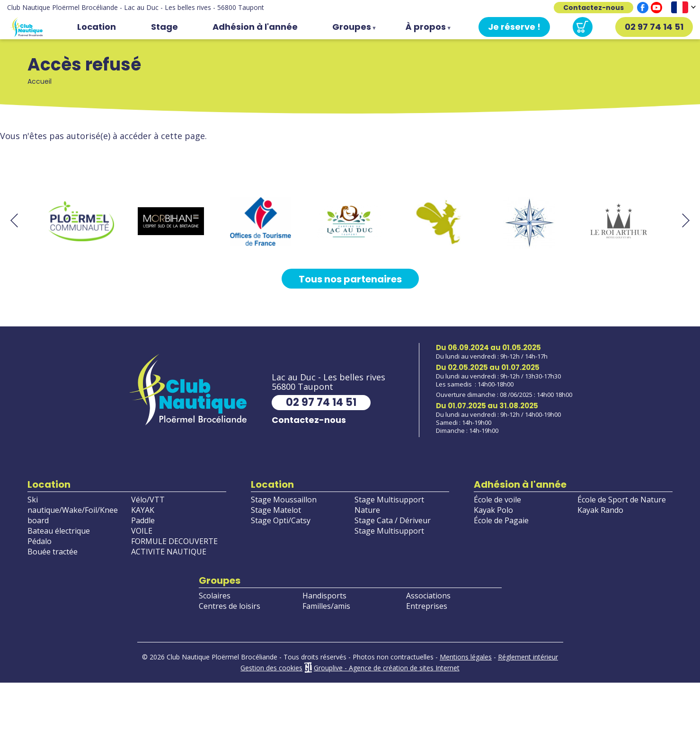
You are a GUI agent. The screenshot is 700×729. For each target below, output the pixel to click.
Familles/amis (326, 606)
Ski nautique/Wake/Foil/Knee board (73, 510)
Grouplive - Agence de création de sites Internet (387, 668)
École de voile (497, 500)
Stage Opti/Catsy (281, 520)
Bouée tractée (53, 552)
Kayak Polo (493, 510)
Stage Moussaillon (284, 500)
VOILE (142, 531)
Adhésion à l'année (255, 27)
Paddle (143, 520)
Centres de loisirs (230, 606)
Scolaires (215, 596)
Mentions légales (466, 657)
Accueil (26, 27)
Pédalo (40, 541)
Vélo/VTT (148, 500)
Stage (164, 27)
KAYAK (143, 510)
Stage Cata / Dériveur (393, 520)
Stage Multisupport (389, 531)
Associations (428, 596)
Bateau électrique (59, 531)
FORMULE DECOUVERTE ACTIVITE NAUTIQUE (174, 546)
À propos (428, 29)
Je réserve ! (514, 27)
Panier (583, 27)
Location (97, 27)
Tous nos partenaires (350, 279)
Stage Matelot (276, 510)
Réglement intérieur (528, 657)
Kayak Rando (600, 510)
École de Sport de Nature (622, 500)
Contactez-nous (594, 8)
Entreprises (427, 606)
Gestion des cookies (271, 668)
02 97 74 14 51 (654, 27)
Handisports (324, 596)
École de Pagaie (501, 520)
